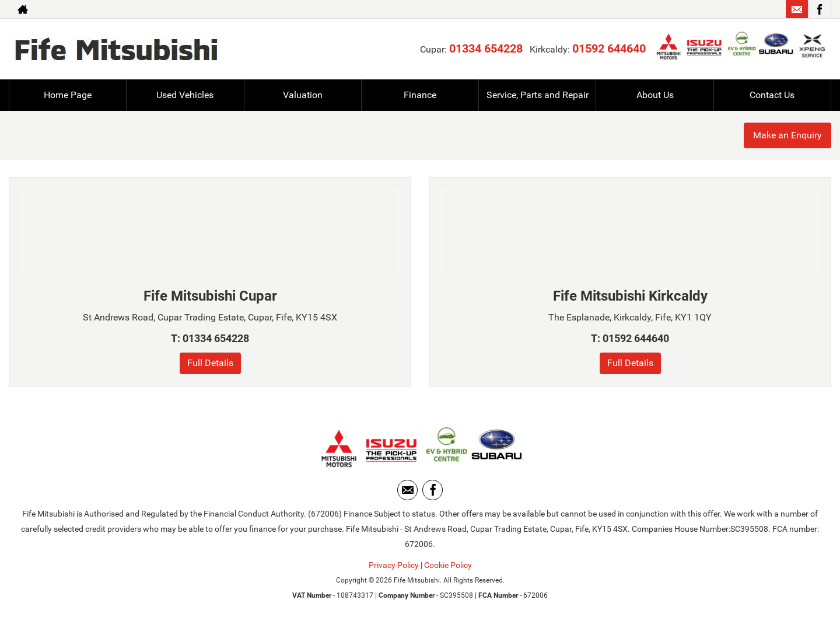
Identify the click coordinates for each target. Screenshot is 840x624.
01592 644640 (609, 48)
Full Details (210, 363)
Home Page (68, 95)
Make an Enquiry (787, 135)
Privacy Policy (394, 565)
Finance (420, 95)
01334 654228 (486, 48)
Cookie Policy (448, 565)
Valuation (303, 95)
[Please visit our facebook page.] (819, 9)
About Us (655, 95)
